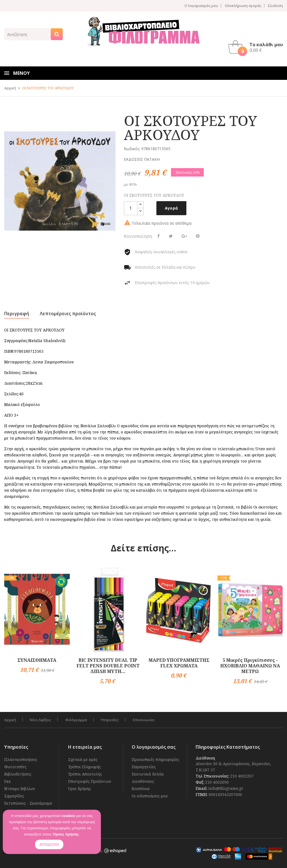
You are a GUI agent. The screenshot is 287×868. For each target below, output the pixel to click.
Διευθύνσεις (143, 781)
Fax (7, 781)
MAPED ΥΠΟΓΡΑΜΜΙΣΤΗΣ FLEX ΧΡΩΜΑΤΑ (179, 663)
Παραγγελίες (144, 767)
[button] (257, 47)
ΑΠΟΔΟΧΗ (49, 844)
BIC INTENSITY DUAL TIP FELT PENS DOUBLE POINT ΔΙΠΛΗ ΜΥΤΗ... (108, 666)
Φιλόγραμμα (77, 720)
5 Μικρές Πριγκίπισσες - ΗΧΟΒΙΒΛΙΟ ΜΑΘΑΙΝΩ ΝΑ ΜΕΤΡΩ (250, 666)
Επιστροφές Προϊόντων (90, 781)
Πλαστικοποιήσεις (21, 759)
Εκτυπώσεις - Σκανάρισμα (28, 803)
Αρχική (10, 720)
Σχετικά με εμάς (83, 759)
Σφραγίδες (14, 796)
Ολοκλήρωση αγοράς (243, 6)
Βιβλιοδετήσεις (18, 774)
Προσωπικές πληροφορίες (156, 759)
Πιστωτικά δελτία (148, 774)
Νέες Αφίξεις (41, 720)
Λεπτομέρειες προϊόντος (68, 314)
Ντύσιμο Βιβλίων (20, 789)
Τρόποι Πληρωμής (85, 767)
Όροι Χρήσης (80, 789)
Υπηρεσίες (111, 720)
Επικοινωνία (145, 720)
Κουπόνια (141, 789)
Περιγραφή (17, 314)
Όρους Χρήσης (66, 834)
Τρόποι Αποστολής (85, 774)
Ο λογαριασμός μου (201, 6)
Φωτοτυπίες (15, 767)
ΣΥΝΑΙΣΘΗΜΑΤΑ (37, 660)
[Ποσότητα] (131, 208)
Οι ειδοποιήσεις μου (150, 796)
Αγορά (172, 208)
